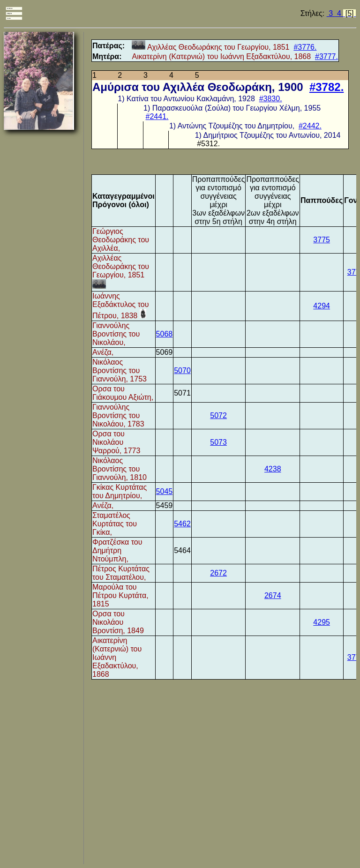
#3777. (326, 56)
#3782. (326, 87)
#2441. (157, 116)
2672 (218, 573)
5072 (218, 415)
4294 (322, 306)
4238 (273, 469)
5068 (165, 334)
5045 (165, 491)
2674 (273, 595)
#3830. (271, 99)
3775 (322, 240)
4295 (322, 622)
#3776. (305, 47)
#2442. (310, 126)
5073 (218, 442)
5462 (182, 524)
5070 (182, 370)
